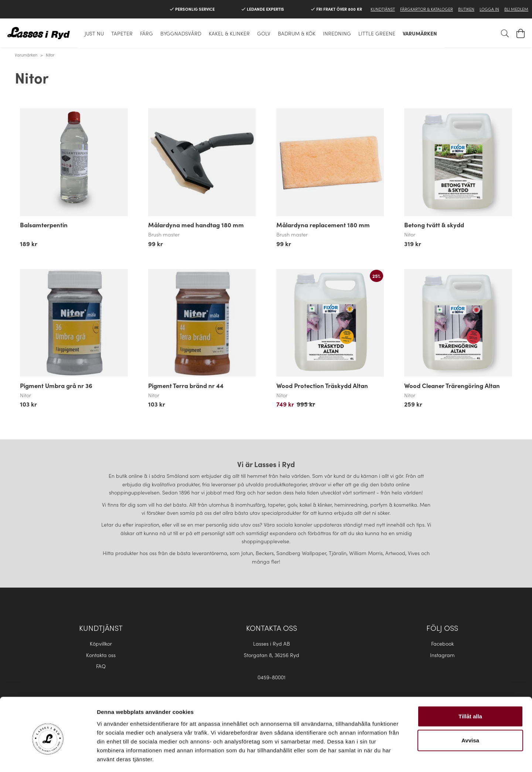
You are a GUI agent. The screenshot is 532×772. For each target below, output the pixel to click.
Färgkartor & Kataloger (427, 9)
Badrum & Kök (297, 33)
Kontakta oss (101, 655)
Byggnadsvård (181, 33)
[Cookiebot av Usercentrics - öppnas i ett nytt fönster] (48, 758)
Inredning (337, 33)
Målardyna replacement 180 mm (323, 225)
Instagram (442, 655)
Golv (264, 33)
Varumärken (420, 33)
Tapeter (122, 33)
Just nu (94, 33)
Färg (146, 33)
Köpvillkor (101, 643)
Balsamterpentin (44, 225)
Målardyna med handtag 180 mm (196, 225)
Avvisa (470, 709)
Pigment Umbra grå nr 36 (56, 385)
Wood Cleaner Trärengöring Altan (452, 385)
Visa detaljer (401, 757)
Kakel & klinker (229, 33)
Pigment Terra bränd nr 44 (186, 385)
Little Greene (377, 33)
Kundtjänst (383, 9)
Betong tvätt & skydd (434, 225)
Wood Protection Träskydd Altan (322, 385)
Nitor (50, 55)
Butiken (466, 9)
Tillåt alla (470, 685)
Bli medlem (516, 9)
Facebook (442, 643)
